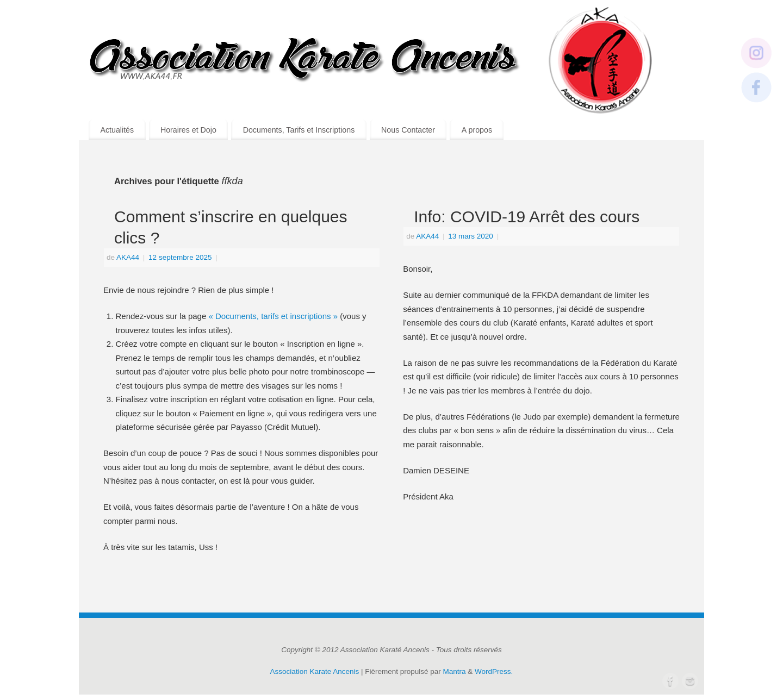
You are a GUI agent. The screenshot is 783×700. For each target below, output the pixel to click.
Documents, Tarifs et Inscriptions (299, 130)
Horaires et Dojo (188, 130)
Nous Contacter (408, 130)
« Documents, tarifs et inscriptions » (273, 316)
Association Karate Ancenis (315, 671)
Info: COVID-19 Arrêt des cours (527, 217)
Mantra (455, 671)
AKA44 (128, 257)
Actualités (117, 130)
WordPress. (494, 671)
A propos (477, 130)
